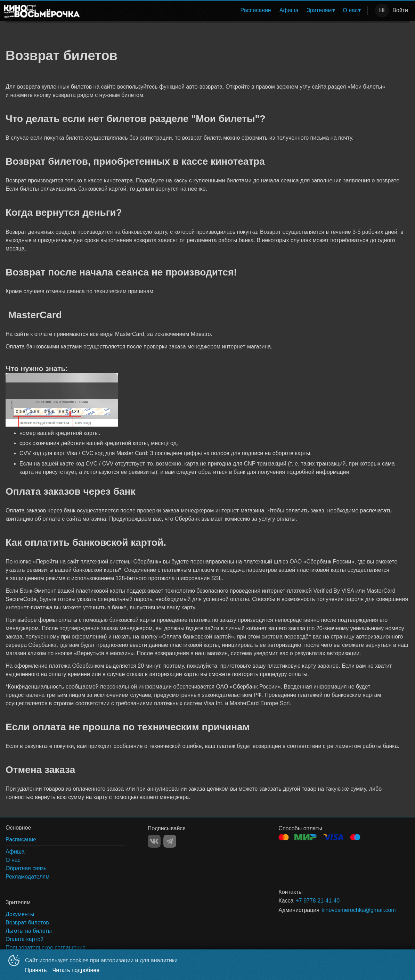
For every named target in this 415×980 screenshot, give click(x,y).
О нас (350, 10)
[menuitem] (256, 10)
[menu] (225, 10)
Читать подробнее (76, 970)
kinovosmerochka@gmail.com (357, 910)
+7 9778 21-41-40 (318, 901)
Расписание (256, 10)
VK (154, 841)
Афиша (289, 10)
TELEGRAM (170, 841)
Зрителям (319, 10)
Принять (36, 970)
